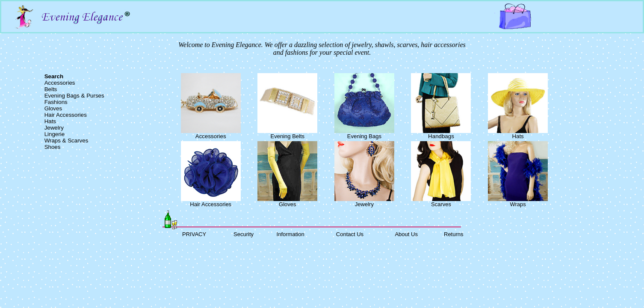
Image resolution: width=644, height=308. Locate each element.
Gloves (53, 108)
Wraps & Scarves (66, 141)
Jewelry (54, 128)
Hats (50, 121)
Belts (51, 89)
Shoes (53, 147)
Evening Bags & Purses (74, 96)
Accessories (60, 83)
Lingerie (55, 134)
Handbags (441, 136)
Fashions (56, 102)
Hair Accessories (66, 115)
